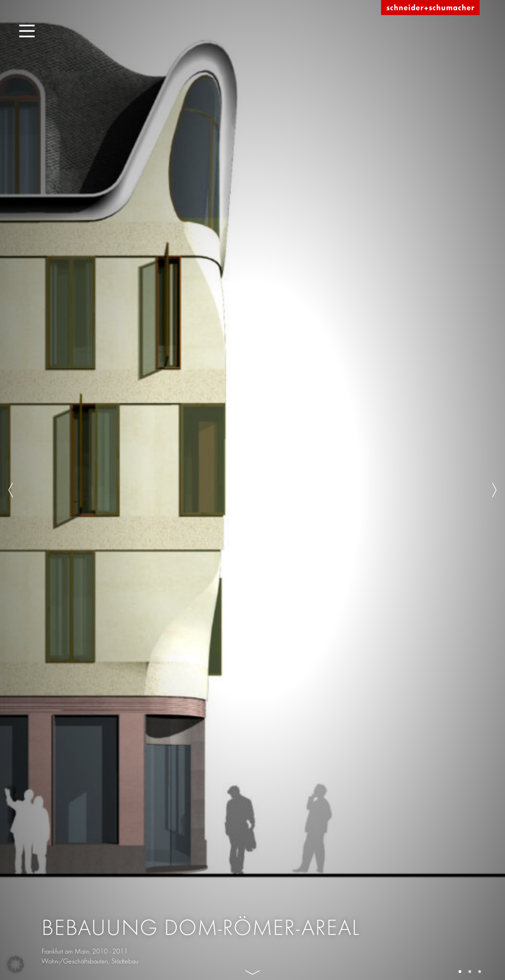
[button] (15, 965)
